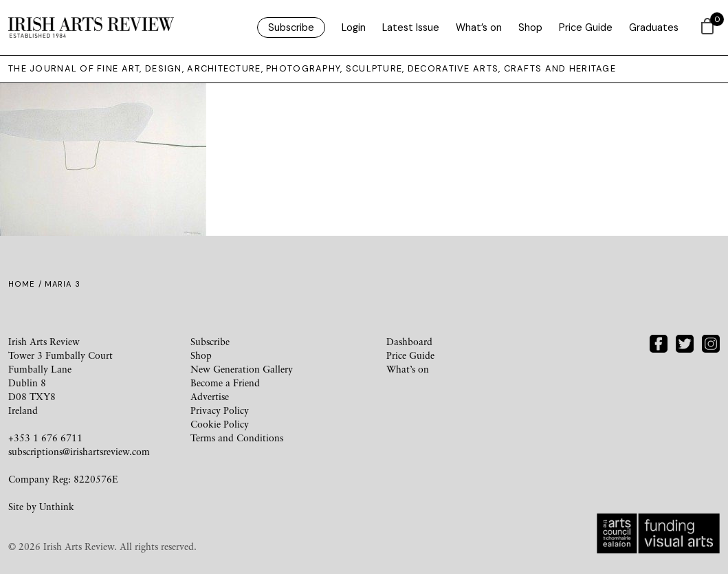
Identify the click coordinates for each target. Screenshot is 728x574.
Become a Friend (225, 383)
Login (354, 27)
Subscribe (291, 27)
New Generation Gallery (242, 369)
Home (22, 284)
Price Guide (586, 27)
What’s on (479, 27)
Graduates (654, 27)
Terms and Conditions (237, 438)
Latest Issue (411, 27)
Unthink (57, 506)
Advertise (210, 396)
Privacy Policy (220, 410)
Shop (530, 27)
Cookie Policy (220, 424)
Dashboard (409, 341)
